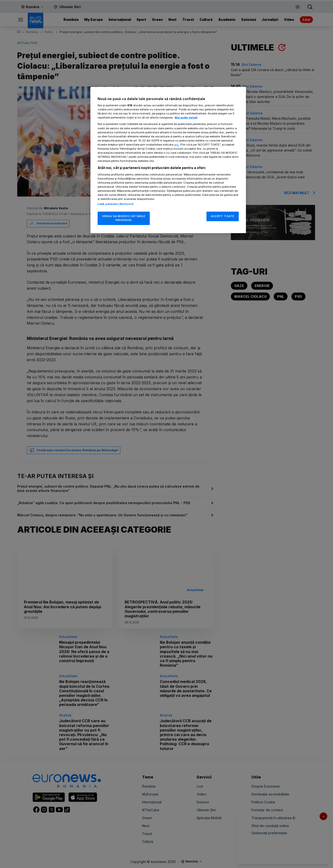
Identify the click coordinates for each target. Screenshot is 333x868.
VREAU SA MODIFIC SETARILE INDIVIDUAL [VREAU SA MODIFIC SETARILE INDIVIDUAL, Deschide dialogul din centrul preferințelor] (124, 218)
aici (177, 145)
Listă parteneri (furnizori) (116, 204)
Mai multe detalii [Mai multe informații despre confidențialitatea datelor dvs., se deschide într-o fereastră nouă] (186, 118)
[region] (168, 160)
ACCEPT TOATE (223, 216)
